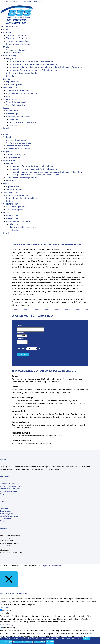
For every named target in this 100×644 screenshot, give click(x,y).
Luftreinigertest (16, 125)
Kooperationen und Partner (18, 44)
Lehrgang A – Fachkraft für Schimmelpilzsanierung (32, 62)
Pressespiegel (12, 114)
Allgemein (14, 120)
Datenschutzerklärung (23, 642)
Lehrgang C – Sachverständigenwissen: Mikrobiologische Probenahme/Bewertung (46, 67)
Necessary (7, 610)
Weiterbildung (10, 56)
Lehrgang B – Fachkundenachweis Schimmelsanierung (33, 65)
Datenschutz (56, 566)
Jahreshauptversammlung (18, 41)
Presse (6, 108)
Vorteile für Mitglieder (9, 492)
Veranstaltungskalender (17, 102)
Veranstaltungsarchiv (16, 105)
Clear (33, 354)
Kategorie (21, 333)
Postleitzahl (22, 339)
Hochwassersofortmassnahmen (23, 123)
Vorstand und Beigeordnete (19, 38)
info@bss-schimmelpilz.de (16, 546)
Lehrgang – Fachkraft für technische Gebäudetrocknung (34, 70)
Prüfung (10, 96)
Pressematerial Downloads (18, 117)
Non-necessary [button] (7, 625)
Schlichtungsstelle (14, 85)
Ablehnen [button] (50, 642)
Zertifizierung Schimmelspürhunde (21, 73)
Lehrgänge (11, 59)
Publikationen (12, 111)
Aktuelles (7, 30)
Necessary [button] (4, 607)
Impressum (47, 566)
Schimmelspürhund (12, 88)
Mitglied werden (14, 53)
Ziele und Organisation (16, 36)
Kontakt (7, 128)
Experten (7, 79)
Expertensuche (13, 82)
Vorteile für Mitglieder (16, 50)
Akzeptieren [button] (40, 642)
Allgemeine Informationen (18, 91)
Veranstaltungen (10, 99)
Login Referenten (14, 76)
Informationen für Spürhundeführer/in (23, 94)
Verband (7, 33)
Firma (19, 326)
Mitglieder (8, 47)
